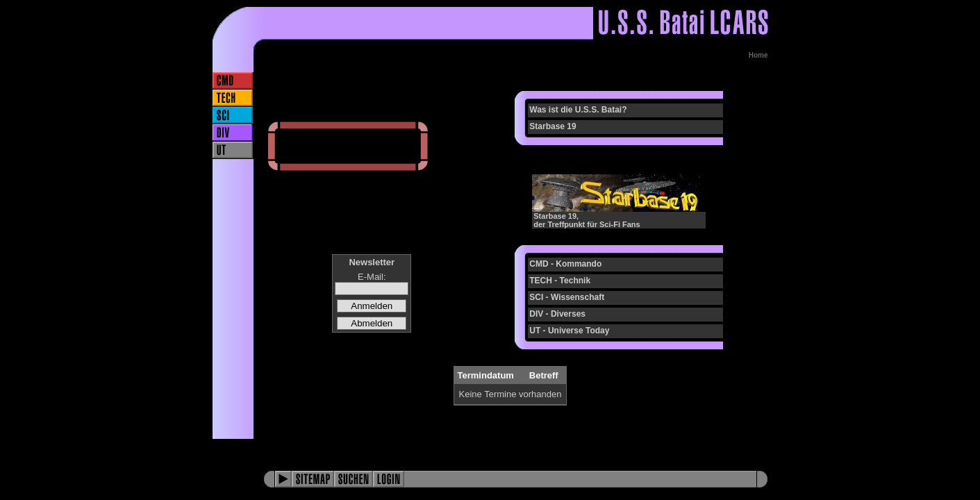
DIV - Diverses (557, 314)
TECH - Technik (560, 281)
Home (758, 55)
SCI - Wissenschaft (567, 297)
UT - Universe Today (569, 331)
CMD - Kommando (565, 264)
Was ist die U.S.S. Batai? (578, 110)
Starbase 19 (553, 126)
